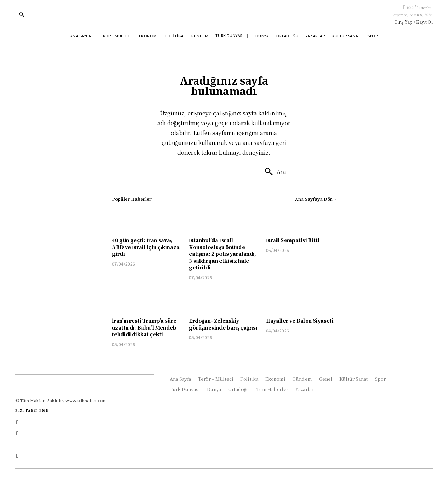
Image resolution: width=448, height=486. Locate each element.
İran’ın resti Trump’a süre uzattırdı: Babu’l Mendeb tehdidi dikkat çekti (144, 327)
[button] (22, 14)
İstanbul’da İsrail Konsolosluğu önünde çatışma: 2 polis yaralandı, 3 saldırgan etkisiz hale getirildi (223, 254)
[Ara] (275, 172)
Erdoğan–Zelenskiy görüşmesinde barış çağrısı (223, 324)
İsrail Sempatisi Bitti (293, 240)
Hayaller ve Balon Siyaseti (300, 321)
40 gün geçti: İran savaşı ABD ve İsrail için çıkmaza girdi (146, 247)
